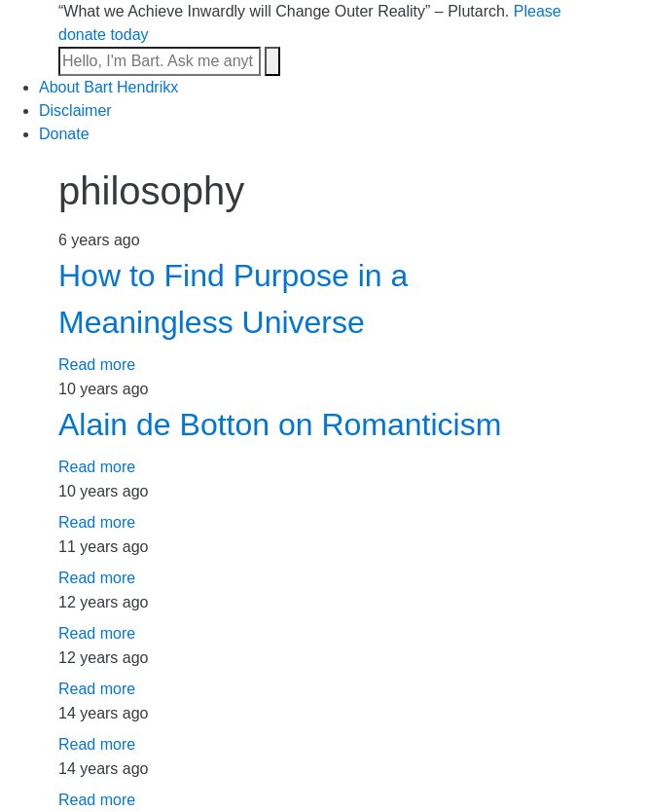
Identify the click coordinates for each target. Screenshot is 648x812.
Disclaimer (75, 111)
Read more (97, 365)
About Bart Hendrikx (108, 87)
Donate (64, 134)
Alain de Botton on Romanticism (280, 424)
